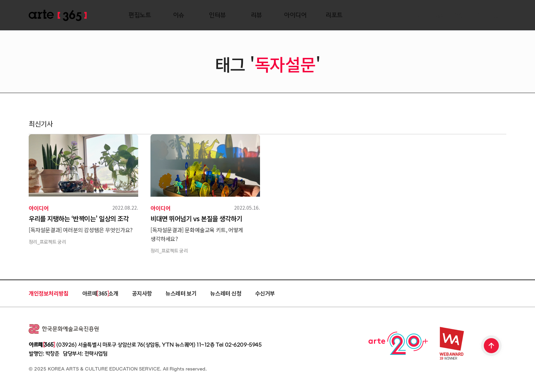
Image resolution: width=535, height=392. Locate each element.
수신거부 (265, 293)
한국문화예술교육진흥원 (64, 329)
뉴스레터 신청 (226, 293)
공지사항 (142, 293)
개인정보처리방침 (49, 293)
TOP (492, 346)
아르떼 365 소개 (100, 293)
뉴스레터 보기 (181, 293)
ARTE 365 (58, 16)
